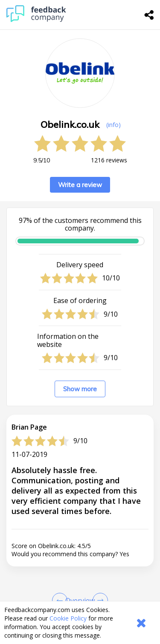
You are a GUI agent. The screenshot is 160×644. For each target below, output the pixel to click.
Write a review (80, 185)
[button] (80, 526)
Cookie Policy (68, 618)
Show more (80, 389)
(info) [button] (113, 125)
